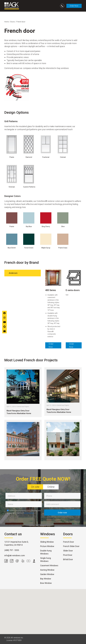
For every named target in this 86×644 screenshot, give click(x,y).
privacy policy (29, 513)
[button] (43, 609)
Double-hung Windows (46, 552)
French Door (69, 542)
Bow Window (46, 583)
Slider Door (68, 551)
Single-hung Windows (46, 560)
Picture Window (47, 546)
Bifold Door (68, 559)
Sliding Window (47, 542)
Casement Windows (49, 565)
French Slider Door (71, 546)
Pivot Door (68, 555)
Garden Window (47, 574)
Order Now (74, 6)
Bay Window (46, 579)
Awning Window (47, 570)
